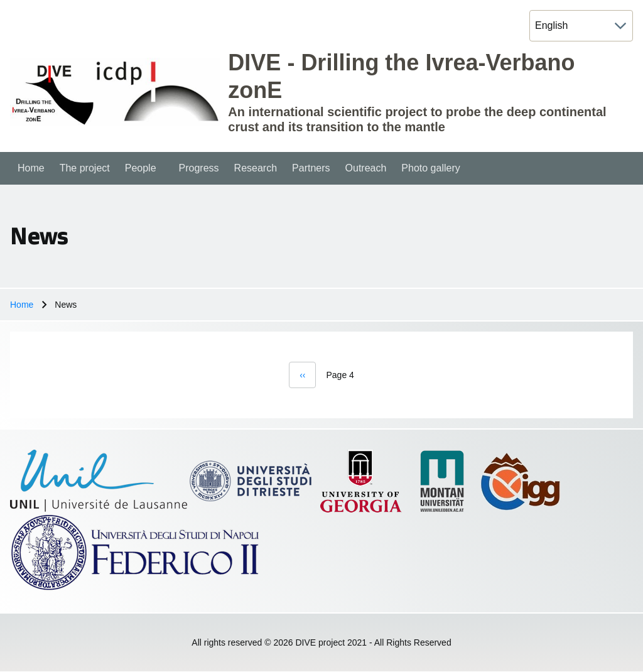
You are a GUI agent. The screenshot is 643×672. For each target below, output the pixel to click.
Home (22, 305)
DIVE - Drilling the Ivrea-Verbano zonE (401, 76)
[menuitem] (31, 168)
